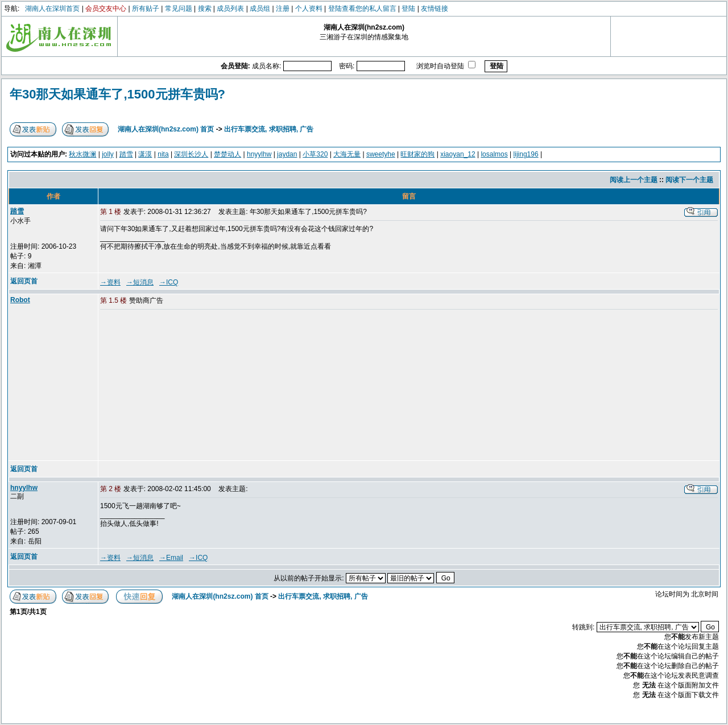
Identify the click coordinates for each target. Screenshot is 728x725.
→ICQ (169, 282)
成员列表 (230, 9)
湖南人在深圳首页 (52, 9)
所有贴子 (146, 9)
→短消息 (140, 282)
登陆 (408, 9)
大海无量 (347, 154)
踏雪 (126, 154)
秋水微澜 (82, 154)
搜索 (205, 9)
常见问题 (179, 9)
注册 (283, 9)
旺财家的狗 (417, 154)
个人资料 (309, 9)
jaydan (287, 154)
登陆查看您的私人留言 (362, 9)
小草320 (315, 154)
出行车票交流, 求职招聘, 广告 (269, 129)
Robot (20, 300)
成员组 (260, 9)
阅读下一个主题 (689, 180)
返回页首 (24, 281)
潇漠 (145, 154)
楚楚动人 (227, 154)
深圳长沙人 (191, 154)
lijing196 (526, 154)
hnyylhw (259, 154)
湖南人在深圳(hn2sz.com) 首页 (166, 129)
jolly (108, 154)
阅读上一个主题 (634, 180)
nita (163, 154)
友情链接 (435, 9)
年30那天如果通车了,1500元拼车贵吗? (117, 94)
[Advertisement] (187, 386)
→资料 (110, 282)
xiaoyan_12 (458, 154)
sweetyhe (381, 154)
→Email (171, 558)
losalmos (494, 154)
